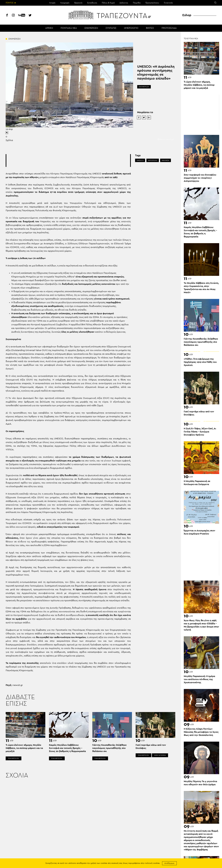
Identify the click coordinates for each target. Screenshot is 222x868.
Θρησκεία (78, 3)
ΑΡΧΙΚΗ (49, 28)
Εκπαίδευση (92, 3)
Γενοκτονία (168, 3)
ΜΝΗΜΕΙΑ (166, 160)
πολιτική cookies (152, 863)
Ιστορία (52, 3)
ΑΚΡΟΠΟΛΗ (153, 160)
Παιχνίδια (137, 3)
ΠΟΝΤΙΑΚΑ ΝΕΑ (69, 28)
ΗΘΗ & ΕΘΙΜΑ (160, 755)
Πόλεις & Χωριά (108, 3)
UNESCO (140, 160)
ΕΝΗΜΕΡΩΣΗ (91, 28)
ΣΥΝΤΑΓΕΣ (111, 28)
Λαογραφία (65, 3)
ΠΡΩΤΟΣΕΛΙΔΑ (169, 28)
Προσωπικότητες (152, 3)
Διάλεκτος (124, 3)
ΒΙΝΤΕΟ (150, 28)
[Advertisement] (68, 160)
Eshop (187, 15)
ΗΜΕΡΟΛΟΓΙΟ (131, 28)
